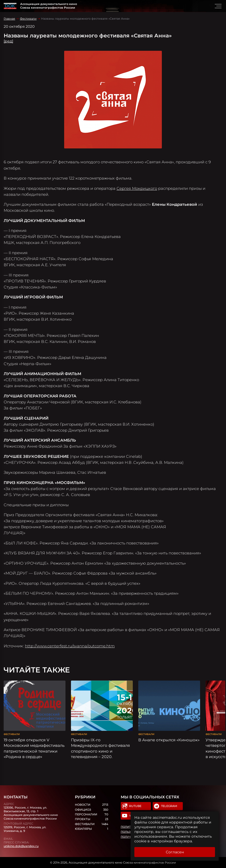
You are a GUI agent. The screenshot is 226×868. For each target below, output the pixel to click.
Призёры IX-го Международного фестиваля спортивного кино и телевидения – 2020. (100, 748)
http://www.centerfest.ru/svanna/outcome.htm (70, 646)
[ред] (8, 41)
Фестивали (28, 19)
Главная (9, 19)
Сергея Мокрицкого (137, 188)
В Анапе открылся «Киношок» (169, 740)
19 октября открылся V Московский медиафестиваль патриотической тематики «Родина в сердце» (34, 748)
